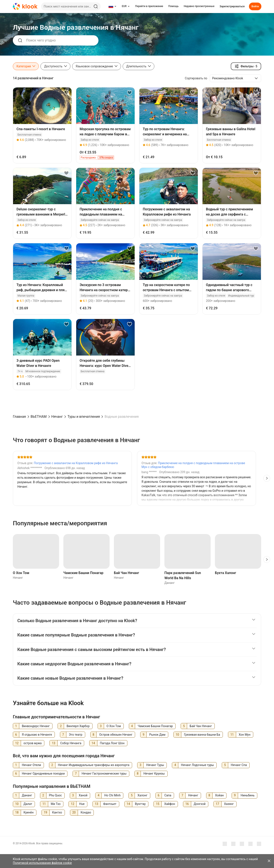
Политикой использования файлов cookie (42, 863)
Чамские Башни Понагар (83, 573)
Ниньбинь (248, 795)
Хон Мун (245, 735)
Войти (255, 6)
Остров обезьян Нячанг (116, 735)
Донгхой (200, 804)
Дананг (27, 795)
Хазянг (229, 804)
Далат (28, 804)
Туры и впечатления (84, 417)
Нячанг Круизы (154, 774)
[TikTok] (259, 844)
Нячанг (57, 417)
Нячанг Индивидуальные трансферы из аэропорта (94, 765)
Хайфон (170, 804)
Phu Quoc (55, 795)
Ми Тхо (56, 804)
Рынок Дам (157, 735)
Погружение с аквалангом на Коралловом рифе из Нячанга (76, 463)
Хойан (219, 795)
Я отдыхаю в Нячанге (37, 735)
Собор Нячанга (71, 743)
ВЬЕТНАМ (39, 417)
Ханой (83, 795)
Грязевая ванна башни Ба (202, 735)
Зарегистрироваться (232, 6)
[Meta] (225, 844)
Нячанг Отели (31, 765)
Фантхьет (110, 804)
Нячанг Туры (155, 765)
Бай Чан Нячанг (127, 573)
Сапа (168, 795)
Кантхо (57, 812)
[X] (250, 844)
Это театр (76, 735)
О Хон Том (21, 573)
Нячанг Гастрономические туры (104, 774)
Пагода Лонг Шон (112, 743)
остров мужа (33, 743)
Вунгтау (140, 804)
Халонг (142, 795)
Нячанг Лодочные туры (197, 765)
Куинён (29, 812)
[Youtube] (233, 844)
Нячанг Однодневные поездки (43, 774)
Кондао (86, 812)
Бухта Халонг (226, 573)
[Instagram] (242, 844)
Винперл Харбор (78, 726)
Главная (19, 417)
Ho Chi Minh (112, 795)
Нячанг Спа (239, 765)
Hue (82, 804)
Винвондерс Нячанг (36, 726)
